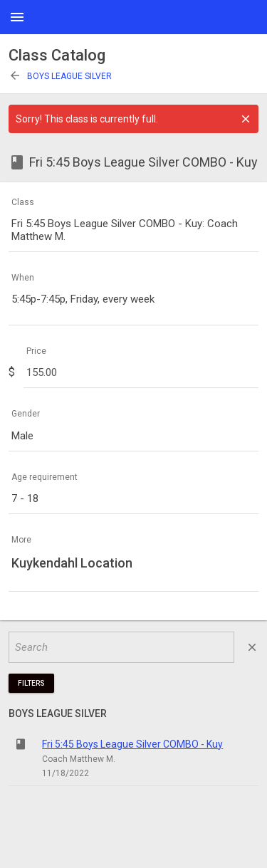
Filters (31, 683)
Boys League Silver (60, 76)
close (252, 647)
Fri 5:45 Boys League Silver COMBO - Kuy (132, 744)
